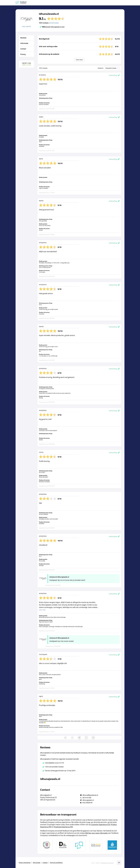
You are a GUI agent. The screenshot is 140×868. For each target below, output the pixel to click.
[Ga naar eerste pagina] (65, 738)
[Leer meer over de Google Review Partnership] (96, 845)
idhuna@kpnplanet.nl (90, 795)
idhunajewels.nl (88, 800)
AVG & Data (37, 863)
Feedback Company (107, 863)
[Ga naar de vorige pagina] (72, 738)
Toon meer (79, 60)
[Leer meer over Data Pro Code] (46, 845)
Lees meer (42, 610)
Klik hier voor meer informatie (97, 833)
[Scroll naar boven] (119, 863)
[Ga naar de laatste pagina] (93, 738)
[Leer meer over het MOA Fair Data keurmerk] (63, 845)
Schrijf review (54, 23)
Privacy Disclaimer (25, 863)
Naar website (26, 26)
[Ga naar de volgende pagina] (86, 738)
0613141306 (87, 798)
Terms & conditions (56, 863)
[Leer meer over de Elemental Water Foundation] (112, 845)
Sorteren (101, 68)
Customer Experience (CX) (101, 825)
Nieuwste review (112, 68)
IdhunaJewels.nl (49, 14)
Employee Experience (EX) (63, 827)
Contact (45, 863)
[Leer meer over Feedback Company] (79, 845)
